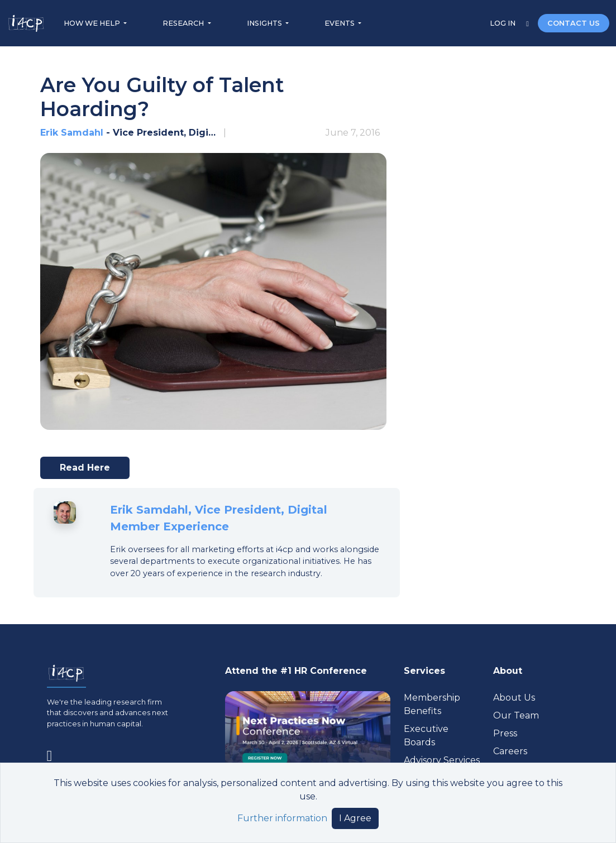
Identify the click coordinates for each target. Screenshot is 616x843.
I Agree (355, 818)
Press (505, 733)
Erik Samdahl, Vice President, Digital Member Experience (219, 518)
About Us (514, 698)
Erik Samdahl (72, 133)
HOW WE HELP (93, 23)
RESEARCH (184, 23)
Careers (510, 751)
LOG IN (503, 23)
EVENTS (340, 23)
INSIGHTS (265, 23)
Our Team (516, 715)
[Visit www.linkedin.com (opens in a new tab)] (54, 754)
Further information (282, 818)
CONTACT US (574, 23)
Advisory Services (442, 760)
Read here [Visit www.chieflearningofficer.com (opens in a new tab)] (90, 471)
